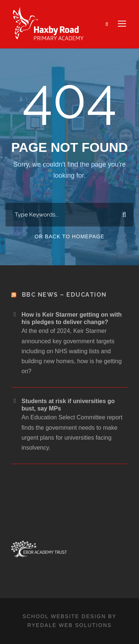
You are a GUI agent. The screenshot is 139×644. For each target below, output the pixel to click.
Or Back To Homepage (69, 236)
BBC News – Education (64, 295)
